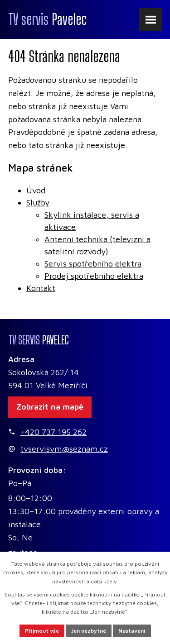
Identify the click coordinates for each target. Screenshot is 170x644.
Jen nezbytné (89, 631)
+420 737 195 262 (53, 432)
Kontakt (41, 288)
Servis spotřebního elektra (93, 264)
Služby (38, 203)
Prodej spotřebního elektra (94, 276)
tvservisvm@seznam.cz (64, 449)
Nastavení (132, 631)
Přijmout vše (42, 631)
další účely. (104, 581)
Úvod (36, 190)
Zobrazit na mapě (50, 407)
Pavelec (47, 19)
